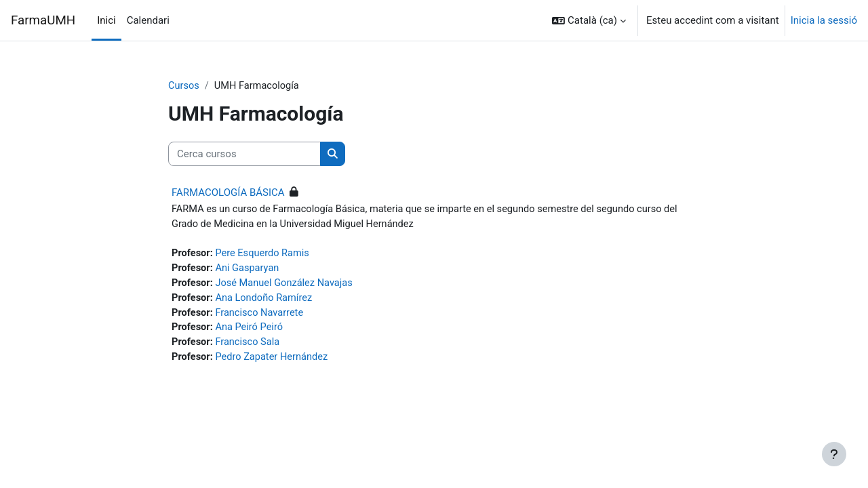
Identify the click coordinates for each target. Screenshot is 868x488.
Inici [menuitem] (106, 20)
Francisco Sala (250, 346)
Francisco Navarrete (262, 316)
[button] (589, 20)
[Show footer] (834, 454)
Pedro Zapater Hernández (274, 362)
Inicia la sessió (824, 20)
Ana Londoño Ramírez (266, 301)
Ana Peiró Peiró (251, 331)
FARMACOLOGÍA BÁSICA (228, 193)
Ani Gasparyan (249, 270)
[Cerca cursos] (244, 155)
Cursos (184, 86)
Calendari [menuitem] (148, 20)
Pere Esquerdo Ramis (265, 255)
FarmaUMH (43, 20)
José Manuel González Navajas (287, 285)
